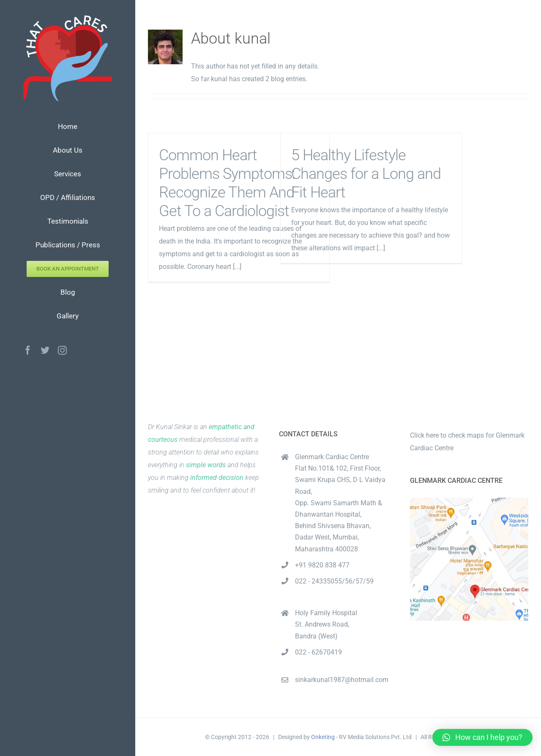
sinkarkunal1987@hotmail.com (342, 680)
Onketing (323, 737)
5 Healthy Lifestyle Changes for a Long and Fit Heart (366, 174)
